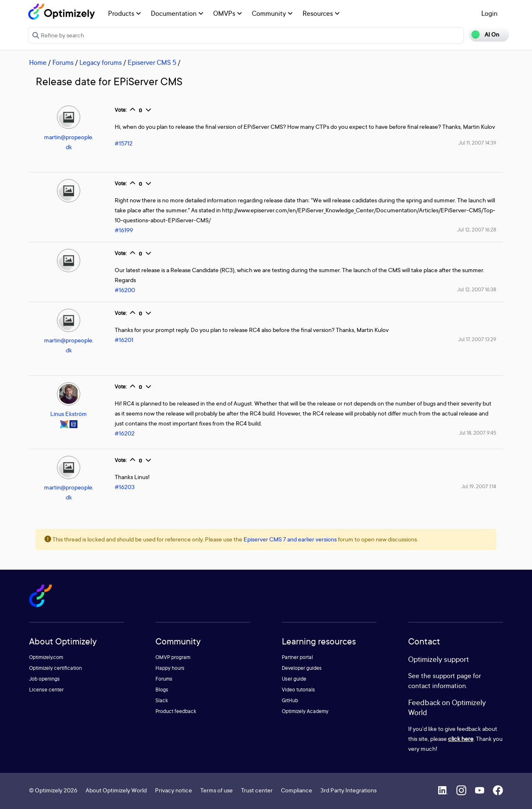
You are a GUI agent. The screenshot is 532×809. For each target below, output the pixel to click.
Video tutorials (298, 690)
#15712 (124, 143)
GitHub (290, 700)
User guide (294, 679)
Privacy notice (174, 790)
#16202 (125, 433)
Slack (162, 700)
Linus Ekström (69, 414)
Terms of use (217, 790)
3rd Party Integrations (349, 790)
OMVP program (173, 657)
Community (272, 13)
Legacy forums (101, 62)
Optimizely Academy (305, 711)
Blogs (162, 690)
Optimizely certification (55, 668)
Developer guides (302, 668)
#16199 (124, 230)
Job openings (44, 679)
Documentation (177, 13)
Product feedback (176, 711)
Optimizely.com (46, 657)
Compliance (297, 790)
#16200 (125, 290)
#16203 (125, 487)
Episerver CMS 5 (152, 62)
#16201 (124, 340)
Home (38, 62)
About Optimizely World (116, 790)
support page (452, 676)
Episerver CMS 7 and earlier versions (290, 539)
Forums (63, 62)
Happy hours (170, 668)
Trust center (257, 790)
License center (46, 690)
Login (489, 13)
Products (124, 13)
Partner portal (297, 657)
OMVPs (228, 13)
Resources (321, 13)
